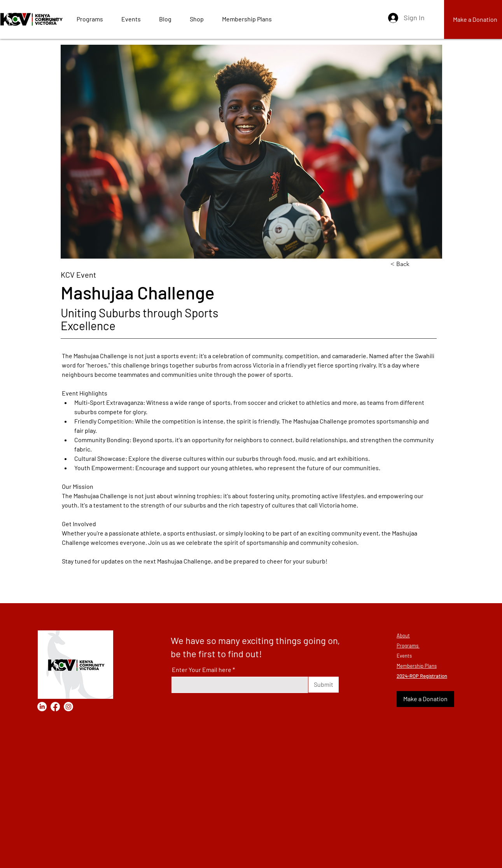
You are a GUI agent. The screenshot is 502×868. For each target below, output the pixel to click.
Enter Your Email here (202, 670)
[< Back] (416, 264)
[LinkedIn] (42, 707)
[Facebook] (55, 707)
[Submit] (324, 685)
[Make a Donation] (425, 699)
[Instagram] (68, 707)
